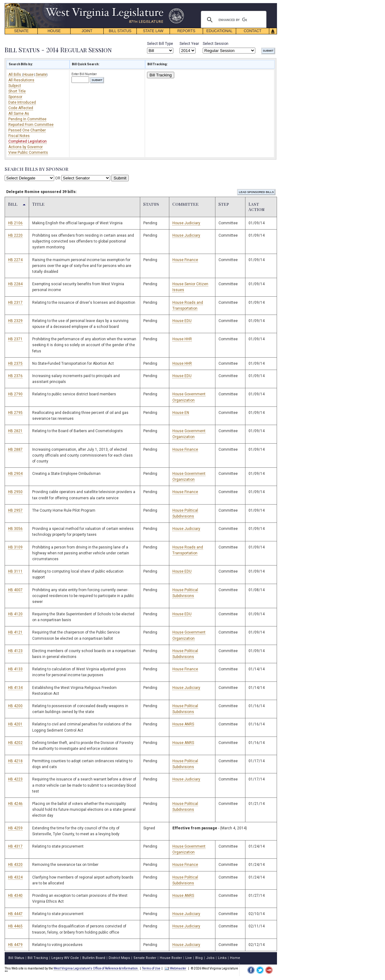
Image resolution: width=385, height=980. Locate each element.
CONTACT (252, 31)
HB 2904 (15, 474)
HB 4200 (15, 706)
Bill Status (16, 958)
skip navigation (180, 5)
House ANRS (183, 724)
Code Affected (21, 108)
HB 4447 (15, 914)
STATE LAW (153, 31)
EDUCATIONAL (219, 31)
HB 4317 (15, 846)
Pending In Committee (27, 119)
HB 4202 (15, 743)
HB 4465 (15, 926)
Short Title (17, 91)
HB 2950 (15, 492)
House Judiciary (186, 223)
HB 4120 (15, 614)
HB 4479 (15, 945)
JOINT (87, 31)
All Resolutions (21, 80)
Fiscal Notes (19, 136)
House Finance (185, 260)
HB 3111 (15, 571)
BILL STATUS (120, 31)
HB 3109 (15, 547)
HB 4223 (15, 779)
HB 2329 (15, 321)
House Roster (171, 958)
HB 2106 (15, 223)
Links (222, 958)
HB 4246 (15, 804)
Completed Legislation (28, 141)
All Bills (15, 75)
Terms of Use (151, 968)
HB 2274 (15, 260)
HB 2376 (15, 376)
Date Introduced (22, 102)
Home (235, 958)
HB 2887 (15, 449)
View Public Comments (28, 153)
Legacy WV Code (65, 958)
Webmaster (175, 968)
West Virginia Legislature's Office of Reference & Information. (96, 968)
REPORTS (186, 31)
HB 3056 (15, 529)
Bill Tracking (161, 75)
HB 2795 (15, 413)
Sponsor (15, 97)
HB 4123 (15, 651)
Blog (199, 958)
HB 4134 (15, 688)
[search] (233, 20)
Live (189, 958)
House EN (181, 413)
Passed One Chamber (27, 130)
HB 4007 (15, 590)
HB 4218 (15, 761)
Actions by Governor (26, 147)
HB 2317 (15, 303)
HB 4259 (15, 828)
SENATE (21, 31)
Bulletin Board (94, 958)
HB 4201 (15, 724)
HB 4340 (15, 896)
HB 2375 (15, 363)
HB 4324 (15, 877)
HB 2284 (15, 284)
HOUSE (54, 31)
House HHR (182, 339)
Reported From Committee (31, 125)
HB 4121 (15, 632)
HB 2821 (15, 431)
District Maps (119, 958)
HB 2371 (15, 339)
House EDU (182, 321)
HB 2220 (15, 235)
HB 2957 (15, 510)
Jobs (210, 958)
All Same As (19, 114)
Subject (15, 86)
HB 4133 (15, 669)
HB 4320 (15, 865)
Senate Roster (145, 958)
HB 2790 (15, 394)
